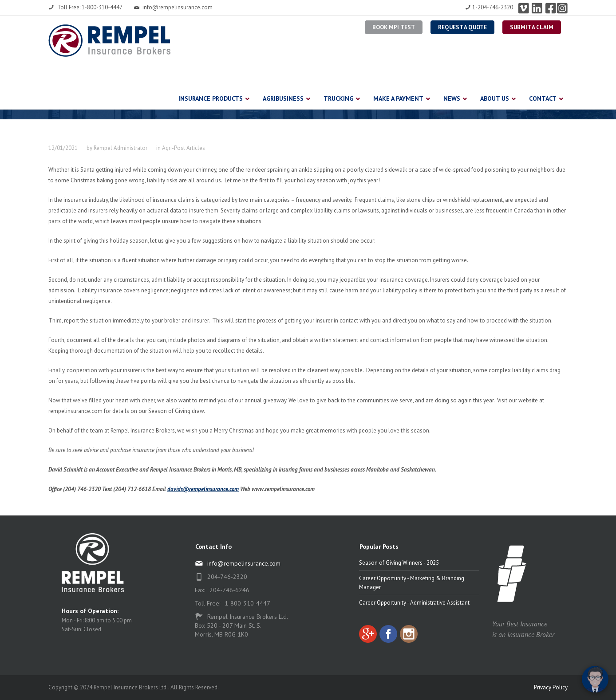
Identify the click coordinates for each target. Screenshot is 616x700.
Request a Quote (462, 27)
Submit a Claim (532, 27)
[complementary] (552, 651)
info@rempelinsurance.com (173, 7)
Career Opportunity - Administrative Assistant (414, 603)
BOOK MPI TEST (394, 27)
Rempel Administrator (120, 148)
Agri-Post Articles (184, 148)
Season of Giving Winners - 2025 (399, 563)
